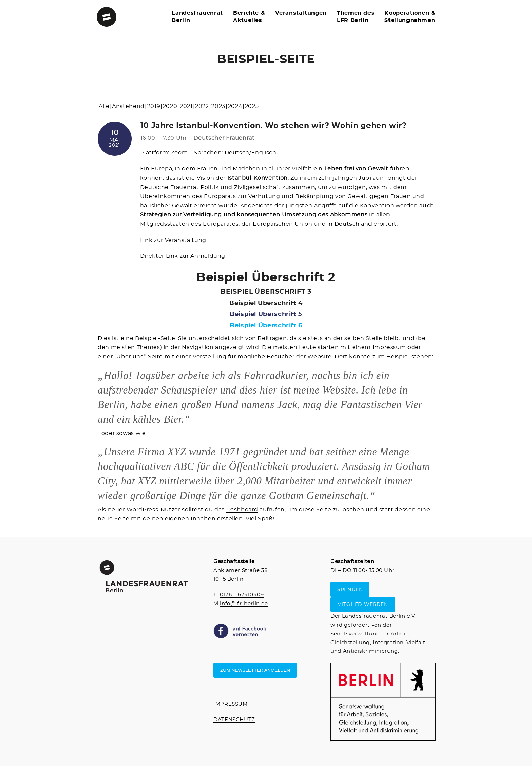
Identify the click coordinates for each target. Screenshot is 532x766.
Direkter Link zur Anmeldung (183, 256)
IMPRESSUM (231, 704)
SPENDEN (350, 589)
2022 (202, 106)
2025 (252, 106)
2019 (154, 106)
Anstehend (128, 106)
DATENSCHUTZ (234, 720)
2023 (218, 106)
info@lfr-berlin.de (244, 604)
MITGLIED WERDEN (363, 605)
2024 (235, 106)
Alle (104, 106)
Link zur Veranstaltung (173, 240)
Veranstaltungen (301, 13)
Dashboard (242, 510)
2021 (186, 106)
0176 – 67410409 (242, 595)
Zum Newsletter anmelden (255, 670)
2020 (170, 106)
